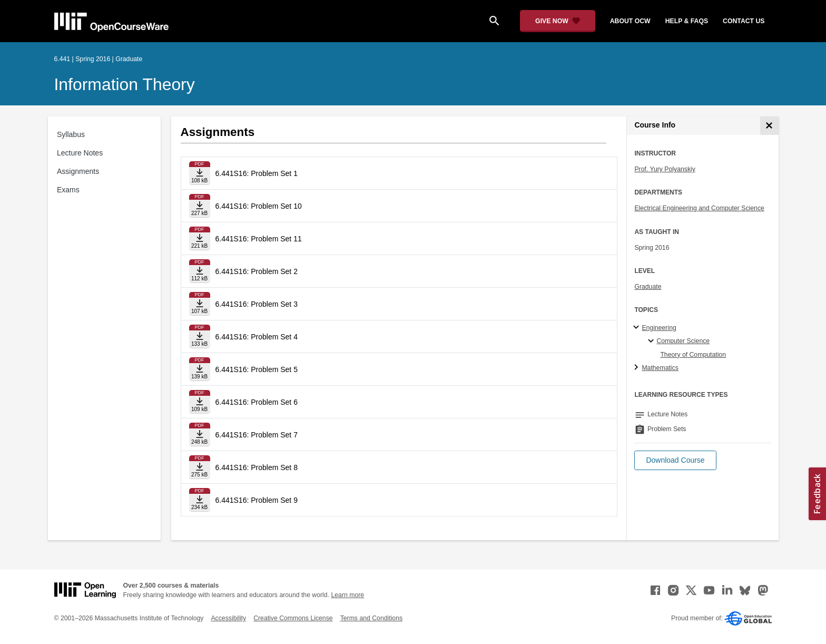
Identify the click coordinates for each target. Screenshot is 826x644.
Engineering (659, 328)
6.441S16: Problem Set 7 (257, 435)
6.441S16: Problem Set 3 (257, 304)
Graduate (648, 287)
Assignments (78, 171)
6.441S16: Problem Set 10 (259, 206)
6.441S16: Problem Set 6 (257, 402)
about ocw (630, 21)
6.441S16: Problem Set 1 (257, 173)
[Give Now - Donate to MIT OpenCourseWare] (558, 21)
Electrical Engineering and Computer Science (699, 208)
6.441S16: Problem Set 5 (257, 369)
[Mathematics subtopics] (638, 368)
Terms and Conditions (371, 618)
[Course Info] (769, 126)
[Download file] (200, 173)
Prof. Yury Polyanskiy (665, 169)
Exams (68, 190)
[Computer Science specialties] (652, 341)
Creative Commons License (293, 618)
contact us (744, 21)
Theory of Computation (693, 355)
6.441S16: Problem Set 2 (257, 271)
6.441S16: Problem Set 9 (257, 500)
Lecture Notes (80, 153)
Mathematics (660, 368)
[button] (675, 460)
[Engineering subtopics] (638, 328)
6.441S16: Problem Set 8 (257, 467)
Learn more (347, 595)
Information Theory (125, 84)
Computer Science (683, 341)
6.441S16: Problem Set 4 (257, 337)
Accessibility (228, 618)
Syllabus (71, 134)
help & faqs (687, 21)
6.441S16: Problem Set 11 (259, 239)
